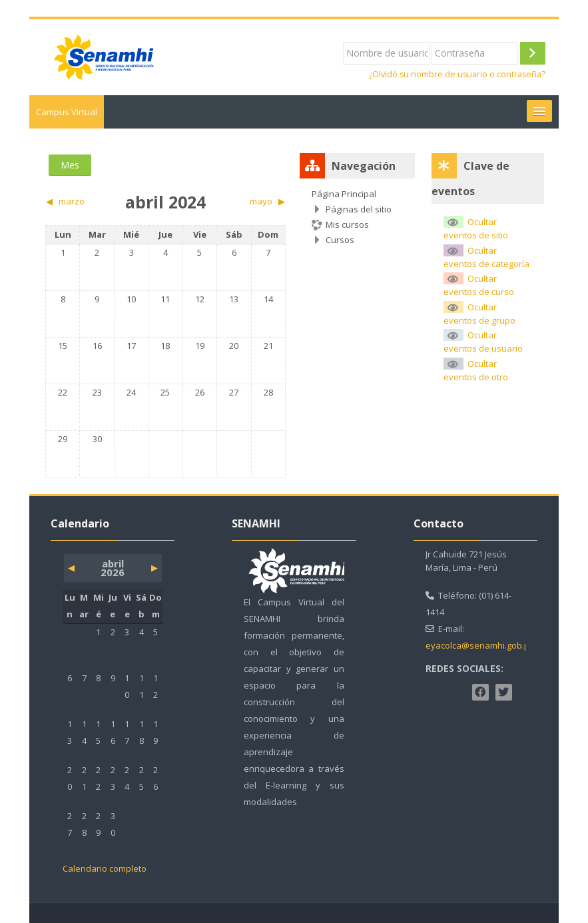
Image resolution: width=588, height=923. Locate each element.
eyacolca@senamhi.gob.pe (480, 645)
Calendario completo (105, 868)
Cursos (340, 240)
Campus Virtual (67, 112)
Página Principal (344, 194)
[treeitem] (357, 217)
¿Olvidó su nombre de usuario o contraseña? (457, 74)
